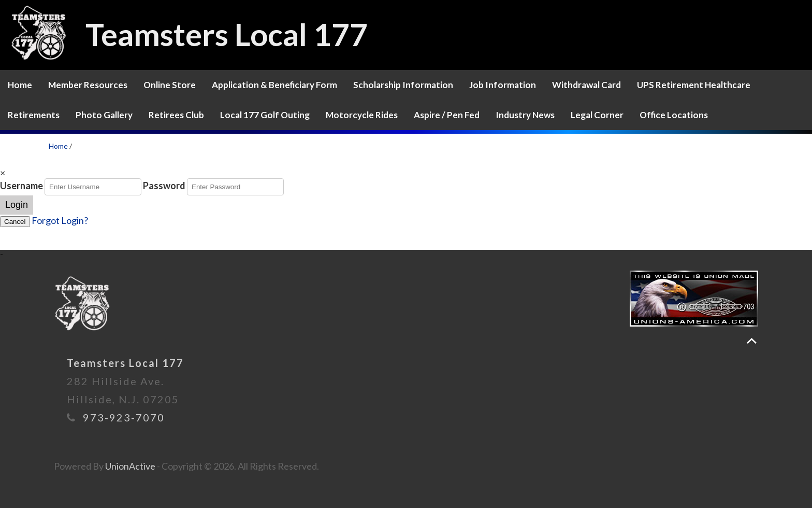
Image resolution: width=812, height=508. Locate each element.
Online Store (170, 85)
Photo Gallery (104, 115)
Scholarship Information (403, 85)
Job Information (503, 85)
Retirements (34, 115)
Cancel (15, 222)
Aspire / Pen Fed (447, 115)
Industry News (525, 115)
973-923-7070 (124, 417)
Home (20, 85)
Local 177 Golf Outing (265, 115)
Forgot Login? (60, 220)
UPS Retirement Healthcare (694, 85)
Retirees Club (176, 115)
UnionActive (130, 466)
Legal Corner (597, 115)
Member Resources (88, 85)
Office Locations (674, 115)
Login (17, 205)
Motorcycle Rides (362, 115)
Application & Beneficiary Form (274, 85)
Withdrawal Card (586, 85)
